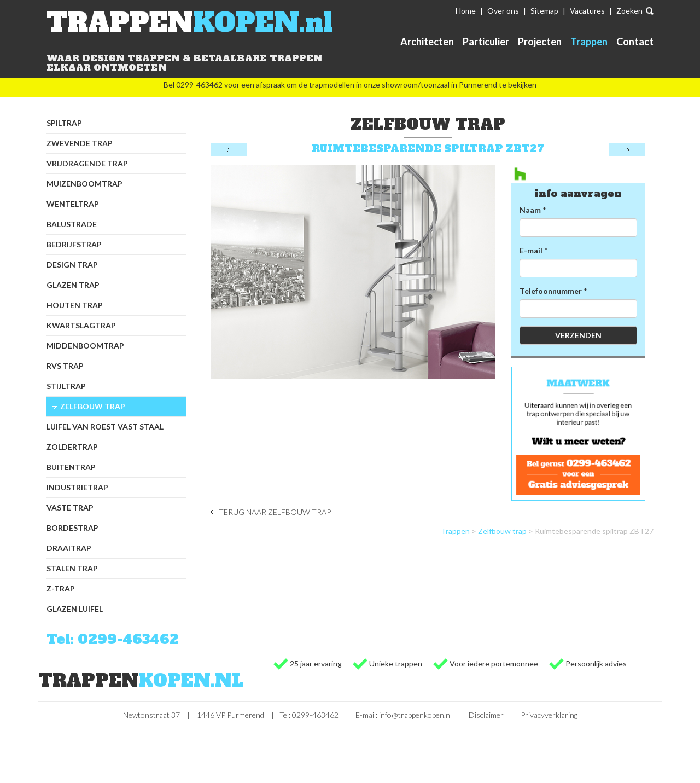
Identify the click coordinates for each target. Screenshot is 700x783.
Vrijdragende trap (87, 163)
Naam (530, 210)
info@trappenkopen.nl (415, 715)
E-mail (531, 250)
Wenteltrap (73, 204)
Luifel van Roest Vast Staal (105, 427)
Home (466, 11)
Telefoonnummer (551, 291)
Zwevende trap (80, 143)
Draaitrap (69, 548)
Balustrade (72, 224)
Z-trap (61, 588)
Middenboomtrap (85, 346)
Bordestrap (72, 528)
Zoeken (629, 11)
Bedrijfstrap (74, 244)
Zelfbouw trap (93, 406)
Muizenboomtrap (84, 184)
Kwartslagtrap (81, 325)
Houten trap (75, 305)
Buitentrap (71, 467)
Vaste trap (70, 507)
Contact (635, 42)
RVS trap (65, 366)
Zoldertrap (72, 447)
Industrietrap (77, 487)
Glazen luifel (75, 609)
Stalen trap (72, 568)
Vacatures (587, 11)
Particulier (486, 42)
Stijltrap (66, 386)
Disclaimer (486, 715)
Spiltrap (64, 123)
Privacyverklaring (549, 715)
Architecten (427, 42)
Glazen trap (73, 285)
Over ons (503, 11)
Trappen (589, 42)
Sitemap (544, 11)
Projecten (540, 42)
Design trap (72, 265)
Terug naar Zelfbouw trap (275, 512)
